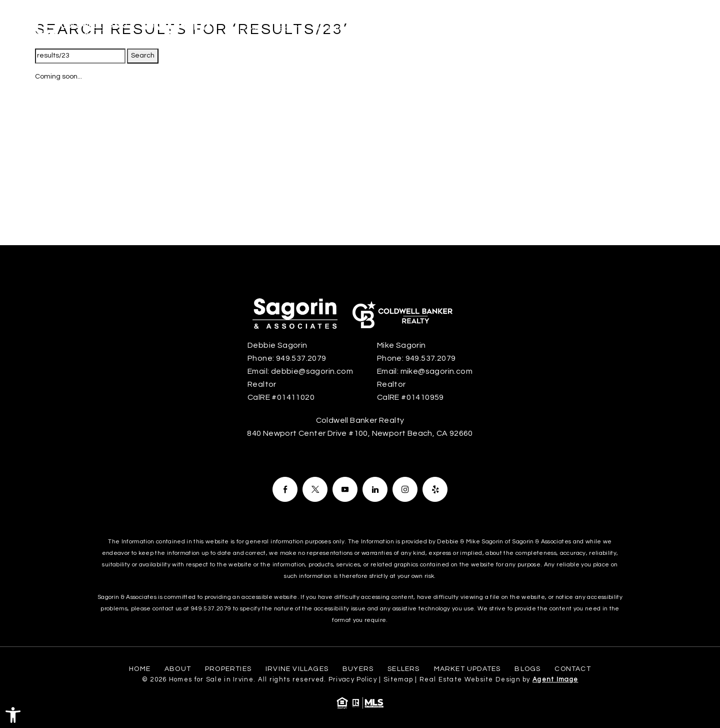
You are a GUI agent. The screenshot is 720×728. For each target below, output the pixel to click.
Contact (661, 29)
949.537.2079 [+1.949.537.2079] (301, 358)
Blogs (617, 29)
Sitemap (398, 679)
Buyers (456, 29)
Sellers (500, 29)
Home (249, 29)
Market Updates (560, 29)
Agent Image (555, 679)
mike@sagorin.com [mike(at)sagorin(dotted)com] (436, 371)
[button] (13, 715)
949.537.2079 (211, 609)
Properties (335, 29)
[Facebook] (285, 489)
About (287, 29)
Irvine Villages (399, 29)
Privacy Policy (353, 679)
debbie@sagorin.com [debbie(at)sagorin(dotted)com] (312, 371)
